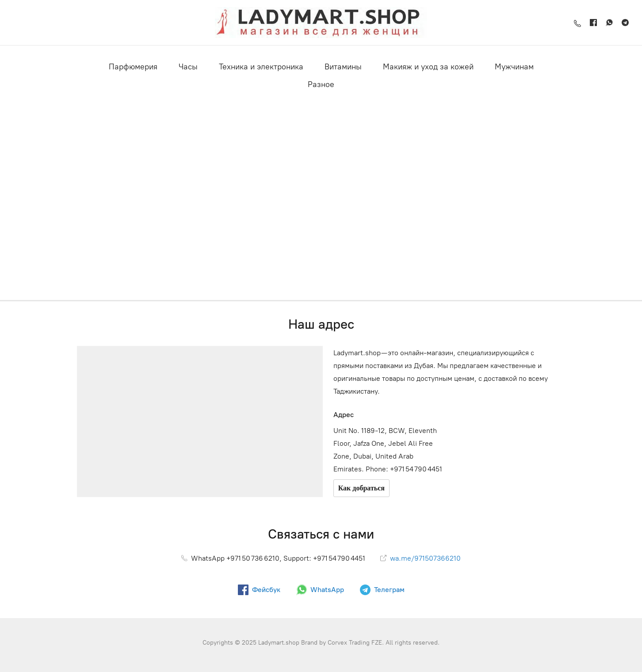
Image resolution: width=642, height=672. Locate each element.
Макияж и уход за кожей (428, 67)
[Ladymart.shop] (321, 23)
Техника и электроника (261, 67)
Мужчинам (514, 67)
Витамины (343, 67)
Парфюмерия (133, 67)
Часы (188, 67)
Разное (321, 84)
